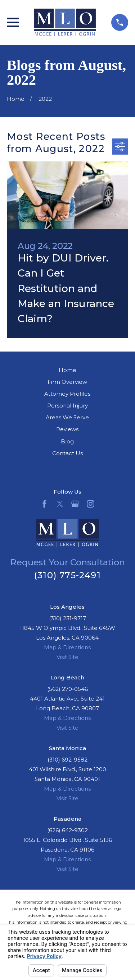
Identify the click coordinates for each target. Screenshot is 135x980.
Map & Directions (67, 647)
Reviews (67, 429)
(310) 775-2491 (67, 575)
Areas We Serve (67, 417)
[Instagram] (91, 504)
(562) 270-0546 (67, 689)
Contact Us (67, 453)
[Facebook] (44, 504)
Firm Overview (67, 382)
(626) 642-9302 (67, 830)
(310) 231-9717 (67, 618)
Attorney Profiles (67, 394)
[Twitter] (60, 504)
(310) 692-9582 (67, 760)
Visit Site (67, 657)
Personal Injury (67, 406)
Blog (67, 441)
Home (67, 370)
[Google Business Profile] (75, 504)
